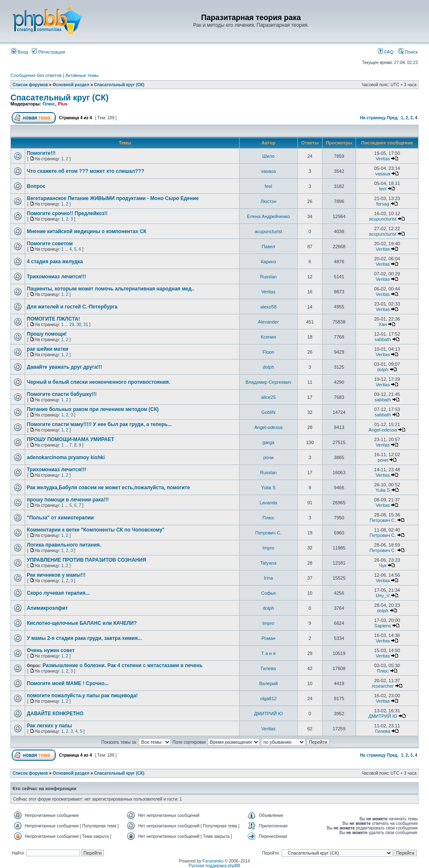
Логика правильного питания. (64, 545)
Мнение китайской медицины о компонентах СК (87, 231)
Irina (268, 578)
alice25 (268, 397)
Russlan (269, 277)
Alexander (269, 322)
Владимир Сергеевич (268, 382)
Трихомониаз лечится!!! (57, 277)
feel (269, 186)
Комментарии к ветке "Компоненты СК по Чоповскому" (96, 530)
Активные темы (82, 75)
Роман (268, 638)
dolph (268, 367)
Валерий (268, 683)
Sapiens (383, 626)
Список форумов (30, 85)
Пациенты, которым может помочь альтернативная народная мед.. (111, 289)
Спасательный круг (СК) (119, 85)
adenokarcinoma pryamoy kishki (66, 457)
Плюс (49, 104)
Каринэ (268, 262)
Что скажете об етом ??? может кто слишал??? (85, 171)
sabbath (383, 339)
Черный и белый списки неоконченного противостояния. (98, 382)
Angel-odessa (268, 427)
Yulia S (269, 488)
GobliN (269, 412)
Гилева (269, 668)
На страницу (373, 118)
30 (79, 325)
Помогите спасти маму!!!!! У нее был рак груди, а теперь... (99, 424)
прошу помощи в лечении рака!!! (68, 500)
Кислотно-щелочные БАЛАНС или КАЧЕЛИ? (82, 623)
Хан (383, 324)
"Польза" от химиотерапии (60, 518)
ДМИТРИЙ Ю (268, 714)
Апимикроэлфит (47, 608)
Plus (63, 104)
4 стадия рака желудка (55, 262)
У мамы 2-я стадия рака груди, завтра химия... (84, 638)
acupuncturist (383, 219)
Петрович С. (383, 520)
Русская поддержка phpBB (214, 866)
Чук (383, 565)
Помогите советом (50, 244)
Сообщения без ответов (36, 75)
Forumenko (213, 861)
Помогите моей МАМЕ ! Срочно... (68, 683)
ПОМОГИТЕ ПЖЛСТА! (53, 319)
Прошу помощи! (47, 334)
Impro (269, 548)
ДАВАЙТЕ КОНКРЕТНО (55, 714)
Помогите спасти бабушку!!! (62, 394)
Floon (269, 352)
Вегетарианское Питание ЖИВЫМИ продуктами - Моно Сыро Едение (113, 198)
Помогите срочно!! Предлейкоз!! (67, 213)
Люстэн (269, 201)
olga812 (268, 699)
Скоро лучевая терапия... (58, 593)
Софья (268, 593)
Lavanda (269, 503)
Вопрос (36, 186)
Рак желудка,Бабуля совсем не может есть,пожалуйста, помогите (108, 488)
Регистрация (48, 52)
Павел (269, 247)
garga (269, 442)
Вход (20, 52)
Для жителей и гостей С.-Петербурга (72, 307)
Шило (268, 156)
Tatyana (268, 563)
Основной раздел (71, 85)
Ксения (269, 337)
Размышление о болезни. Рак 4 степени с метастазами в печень (123, 665)
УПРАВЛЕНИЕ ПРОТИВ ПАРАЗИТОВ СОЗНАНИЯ (87, 560)
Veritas (383, 159)
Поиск (408, 52)
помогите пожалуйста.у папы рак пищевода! (82, 696)
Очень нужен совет (51, 650)
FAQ (386, 52)
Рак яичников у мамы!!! (56, 575)
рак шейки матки (48, 349)
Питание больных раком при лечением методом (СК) (93, 409)
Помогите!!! (41, 153)
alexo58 (268, 307)
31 (86, 325)
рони (268, 457)
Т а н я (269, 653)
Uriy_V (383, 596)
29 (72, 325)
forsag (383, 204)
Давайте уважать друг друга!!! (65, 367)
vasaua (268, 171)
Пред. (393, 118)
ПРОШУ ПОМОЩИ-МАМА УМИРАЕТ (71, 439)
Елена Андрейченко (268, 216)
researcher (383, 686)
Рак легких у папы (49, 726)
